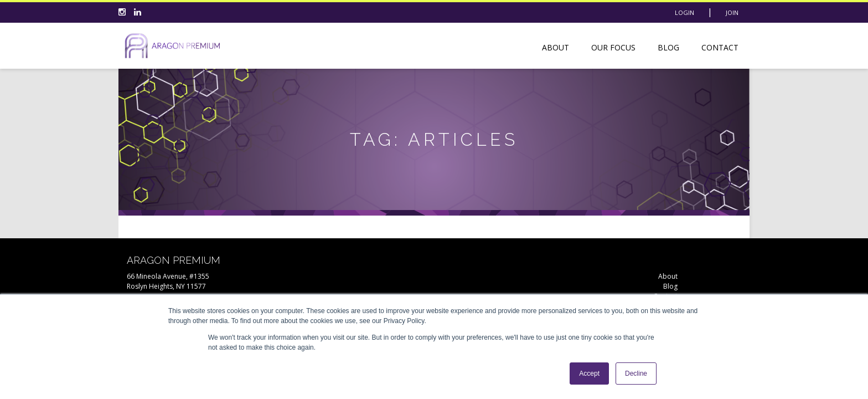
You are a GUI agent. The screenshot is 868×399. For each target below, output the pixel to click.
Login (684, 12)
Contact (720, 47)
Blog (668, 47)
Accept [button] (589, 374)
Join (732, 12)
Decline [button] (636, 374)
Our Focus (613, 47)
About (556, 47)
